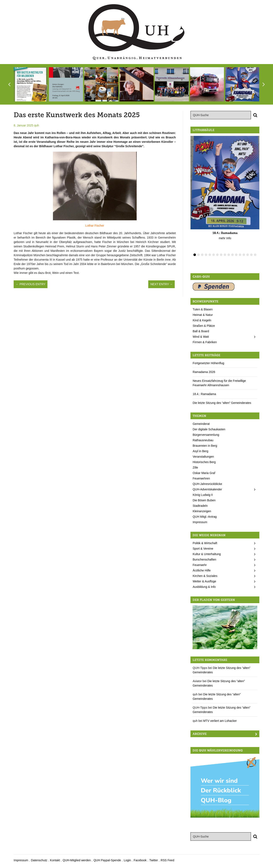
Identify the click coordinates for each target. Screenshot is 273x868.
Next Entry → (161, 284)
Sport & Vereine (203, 549)
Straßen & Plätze (204, 326)
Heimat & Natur (203, 315)
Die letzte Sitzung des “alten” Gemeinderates (222, 403)
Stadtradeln (200, 506)
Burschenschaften (204, 559)
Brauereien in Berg (205, 446)
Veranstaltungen (203, 457)
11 (232, 255)
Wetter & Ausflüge (204, 581)
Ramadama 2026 (204, 372)
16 (251, 255)
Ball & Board (201, 331)
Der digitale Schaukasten (209, 429)
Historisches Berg (204, 462)
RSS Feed (167, 860)
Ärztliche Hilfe (202, 570)
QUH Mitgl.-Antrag (205, 517)
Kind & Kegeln (202, 320)
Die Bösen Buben (204, 500)
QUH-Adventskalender (207, 489)
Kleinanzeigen (202, 511)
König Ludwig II (203, 495)
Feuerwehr (200, 565)
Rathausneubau (203, 440)
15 (248, 255)
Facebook (140, 860)
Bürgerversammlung (206, 435)
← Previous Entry (31, 284)
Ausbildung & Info (204, 587)
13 (240, 255)
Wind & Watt (201, 337)
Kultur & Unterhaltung (207, 554)
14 (244, 255)
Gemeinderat (201, 424)
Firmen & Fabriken (205, 342)
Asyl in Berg (200, 451)
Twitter (154, 860)
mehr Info (225, 238)
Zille (195, 467)
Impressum (200, 522)
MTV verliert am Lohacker (220, 721)
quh (36, 125)
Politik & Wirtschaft (205, 543)
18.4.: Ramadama (204, 394)
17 (255, 255)
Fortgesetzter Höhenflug (208, 363)
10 (229, 255)
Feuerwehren (201, 478)
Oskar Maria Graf (204, 473)
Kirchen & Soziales (205, 576)
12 (236, 255)
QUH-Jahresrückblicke (207, 484)
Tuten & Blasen (203, 309)
